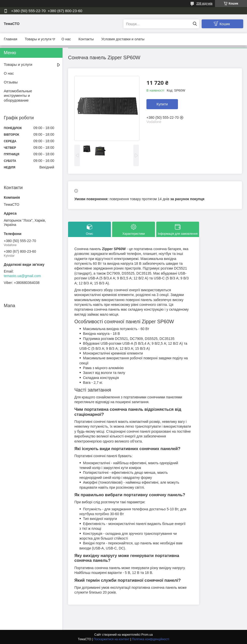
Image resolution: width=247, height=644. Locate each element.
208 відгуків (204, 4)
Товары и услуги (38, 39)
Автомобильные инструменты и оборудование (18, 96)
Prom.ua (147, 635)
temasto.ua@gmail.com (22, 276)
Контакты (86, 39)
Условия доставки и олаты (123, 39)
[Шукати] (195, 24)
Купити (162, 104)
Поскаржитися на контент (111, 639)
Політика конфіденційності (150, 639)
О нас (66, 39)
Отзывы (11, 82)
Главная (10, 39)
